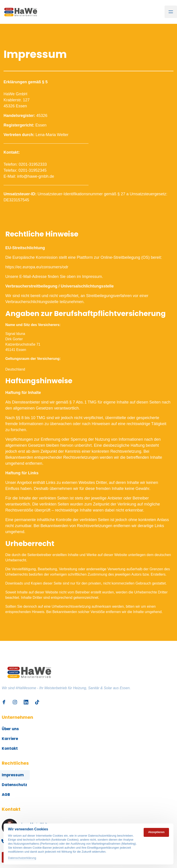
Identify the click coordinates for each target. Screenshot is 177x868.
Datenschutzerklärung (22, 858)
